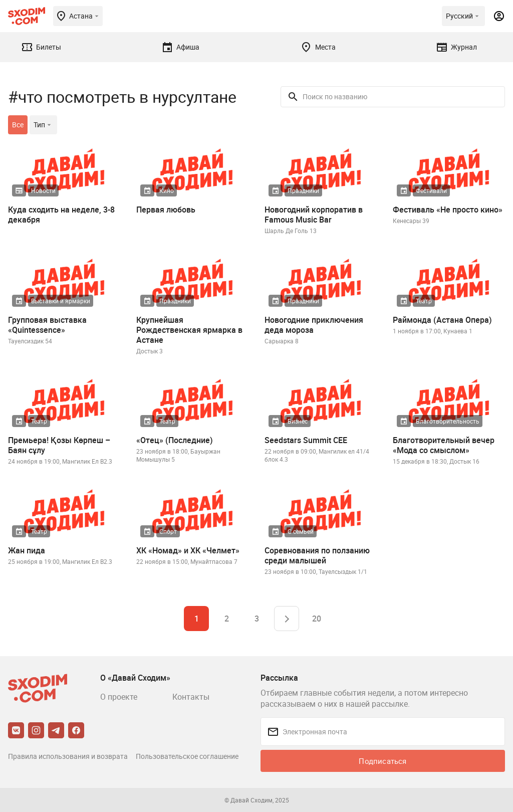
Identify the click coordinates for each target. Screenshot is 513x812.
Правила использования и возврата (68, 756)
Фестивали (431, 190)
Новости (43, 190)
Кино (167, 190)
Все (18, 125)
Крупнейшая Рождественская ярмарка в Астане (189, 330)
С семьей (301, 531)
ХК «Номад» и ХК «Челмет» (188, 550)
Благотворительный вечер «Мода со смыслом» (444, 445)
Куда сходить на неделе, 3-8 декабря (61, 215)
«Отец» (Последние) (175, 440)
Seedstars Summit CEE (306, 440)
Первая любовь (166, 210)
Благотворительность (448, 421)
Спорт (168, 531)
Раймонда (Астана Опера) (442, 320)
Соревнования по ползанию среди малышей (317, 555)
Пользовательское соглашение (187, 756)
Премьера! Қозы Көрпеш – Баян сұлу (59, 445)
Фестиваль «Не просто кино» (448, 210)
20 (317, 619)
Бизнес (298, 421)
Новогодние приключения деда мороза (314, 325)
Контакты (191, 697)
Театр (424, 301)
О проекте (119, 697)
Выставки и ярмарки (61, 301)
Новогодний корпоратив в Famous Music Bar (314, 215)
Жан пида (27, 550)
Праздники (303, 190)
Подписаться (382, 761)
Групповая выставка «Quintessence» (47, 325)
